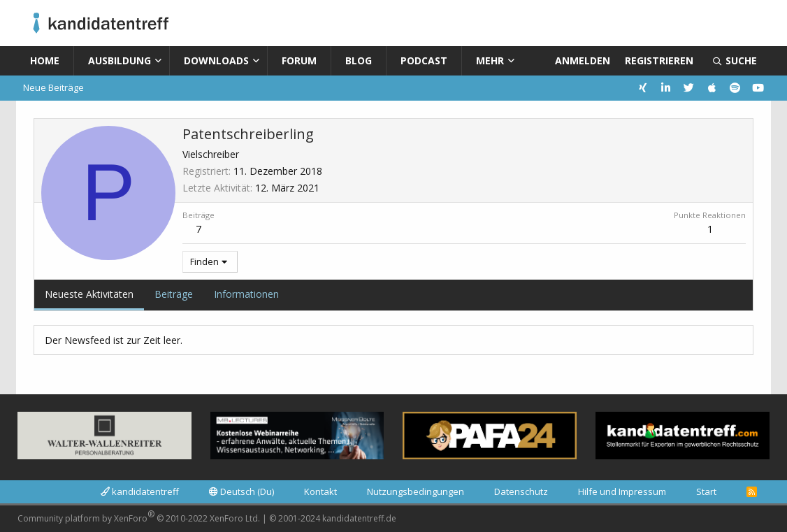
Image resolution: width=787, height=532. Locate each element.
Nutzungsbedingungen (416, 491)
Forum (299, 60)
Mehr (490, 60)
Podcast (424, 60)
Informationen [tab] (246, 294)
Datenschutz (521, 491)
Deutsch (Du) (241, 491)
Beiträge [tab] (174, 294)
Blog (359, 60)
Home (45, 60)
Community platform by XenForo (139, 516)
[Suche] (735, 61)
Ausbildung (120, 60)
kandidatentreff (140, 491)
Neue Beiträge (53, 87)
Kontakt (320, 491)
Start (706, 491)
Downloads (216, 60)
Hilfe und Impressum (622, 491)
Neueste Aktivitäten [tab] (89, 294)
